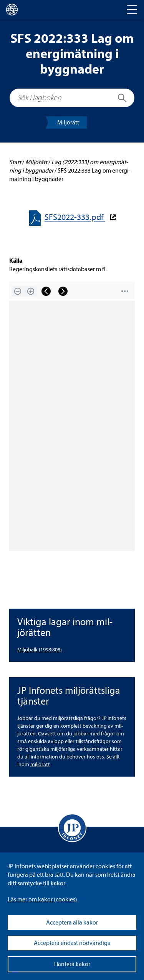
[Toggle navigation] (132, 10)
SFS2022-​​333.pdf (75, 217)
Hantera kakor (72, 964)
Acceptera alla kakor (72, 923)
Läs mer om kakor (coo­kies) (42, 899)
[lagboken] (12, 10)
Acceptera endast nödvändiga (72, 943)
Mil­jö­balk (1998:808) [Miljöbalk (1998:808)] (40, 650)
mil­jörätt (40, 764)
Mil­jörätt (68, 123)
